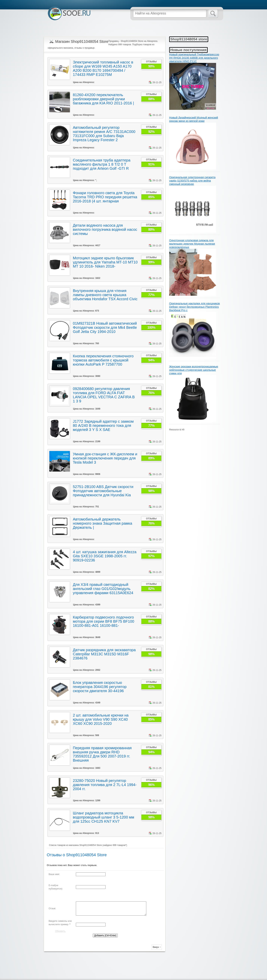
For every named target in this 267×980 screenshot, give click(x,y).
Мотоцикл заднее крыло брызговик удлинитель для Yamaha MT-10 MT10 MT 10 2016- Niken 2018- (105, 262)
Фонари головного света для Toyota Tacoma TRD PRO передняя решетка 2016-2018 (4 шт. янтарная (105, 197)
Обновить (60, 931)
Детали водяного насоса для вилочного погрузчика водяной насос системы (105, 229)
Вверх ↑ (157, 947)
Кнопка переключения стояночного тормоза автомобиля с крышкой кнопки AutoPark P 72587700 (103, 360)
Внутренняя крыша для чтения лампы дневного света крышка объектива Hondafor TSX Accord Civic (105, 295)
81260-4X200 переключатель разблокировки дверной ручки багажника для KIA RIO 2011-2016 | (103, 99)
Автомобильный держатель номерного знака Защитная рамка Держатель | (103, 523)
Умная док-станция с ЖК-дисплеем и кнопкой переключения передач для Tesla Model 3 (105, 458)
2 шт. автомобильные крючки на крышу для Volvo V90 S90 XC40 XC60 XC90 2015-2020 (101, 719)
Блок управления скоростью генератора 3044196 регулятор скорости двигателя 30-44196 (100, 687)
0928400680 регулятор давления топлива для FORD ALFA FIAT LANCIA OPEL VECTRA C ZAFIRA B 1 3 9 (104, 395)
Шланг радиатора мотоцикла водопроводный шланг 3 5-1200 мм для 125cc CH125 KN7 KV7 (104, 817)
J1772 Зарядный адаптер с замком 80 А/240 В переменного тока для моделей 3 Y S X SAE (103, 425)
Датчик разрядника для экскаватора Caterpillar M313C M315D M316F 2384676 (104, 654)
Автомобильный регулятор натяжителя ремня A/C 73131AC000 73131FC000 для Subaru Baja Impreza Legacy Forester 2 (104, 134)
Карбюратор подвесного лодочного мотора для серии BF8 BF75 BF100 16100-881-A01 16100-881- (104, 621)
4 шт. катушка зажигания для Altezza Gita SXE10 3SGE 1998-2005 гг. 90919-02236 (105, 556)
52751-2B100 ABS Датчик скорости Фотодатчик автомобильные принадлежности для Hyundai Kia (103, 491)
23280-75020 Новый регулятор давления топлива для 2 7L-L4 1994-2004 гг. (105, 785)
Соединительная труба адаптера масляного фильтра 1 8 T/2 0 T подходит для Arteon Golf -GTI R (102, 164)
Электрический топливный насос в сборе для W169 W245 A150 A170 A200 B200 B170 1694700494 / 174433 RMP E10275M (103, 68)
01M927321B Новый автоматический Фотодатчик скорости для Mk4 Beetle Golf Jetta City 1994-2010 (105, 327)
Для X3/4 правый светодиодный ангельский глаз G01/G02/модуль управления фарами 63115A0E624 (103, 589)
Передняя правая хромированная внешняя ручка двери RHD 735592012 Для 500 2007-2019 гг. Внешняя (102, 754)
